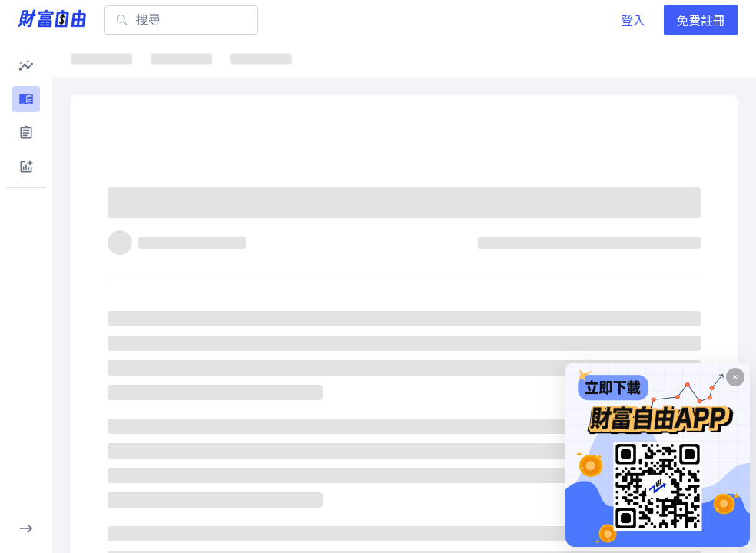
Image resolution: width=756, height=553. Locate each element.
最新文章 (108, 58)
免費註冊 (701, 20)
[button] (26, 65)
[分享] (670, 210)
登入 (633, 20)
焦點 (181, 58)
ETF (254, 58)
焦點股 (320, 58)
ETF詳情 (399, 58)
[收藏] (707, 210)
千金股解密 (490, 58)
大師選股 (582, 58)
